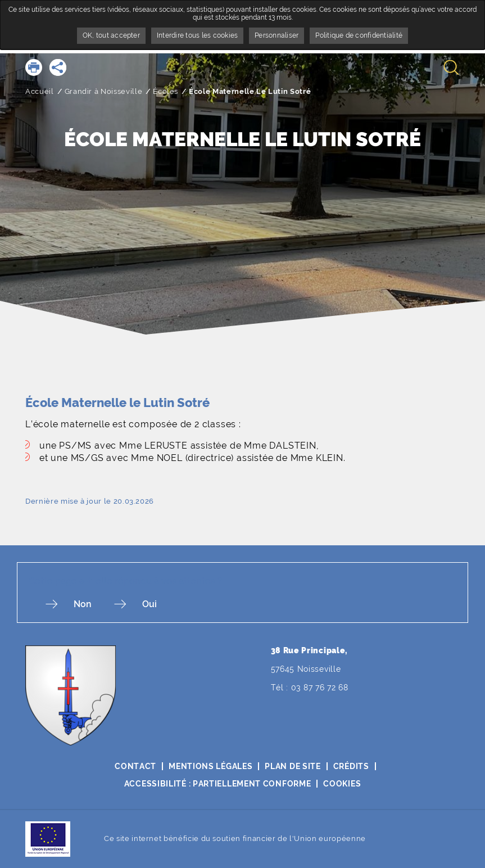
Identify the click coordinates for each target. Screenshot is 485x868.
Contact (135, 766)
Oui (149, 604)
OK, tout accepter (111, 35)
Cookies (342, 784)
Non (83, 604)
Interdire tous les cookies (197, 35)
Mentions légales (210, 766)
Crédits (351, 766)
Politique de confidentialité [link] (359, 35)
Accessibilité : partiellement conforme (218, 784)
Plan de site (293, 766)
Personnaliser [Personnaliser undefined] (277, 35)
